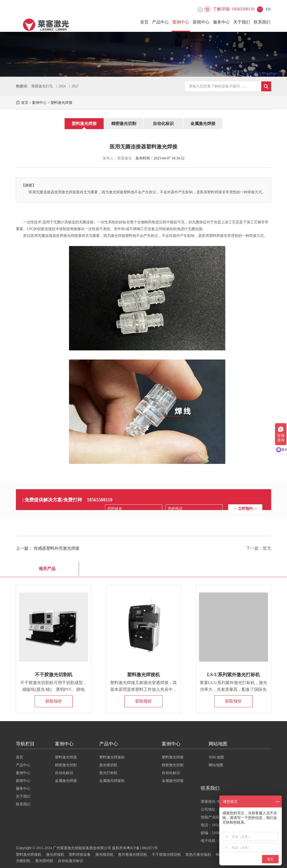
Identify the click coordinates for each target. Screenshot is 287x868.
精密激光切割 (124, 124)
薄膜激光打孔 (42, 86)
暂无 (267, 548)
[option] (144, 54)
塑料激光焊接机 (144, 675)
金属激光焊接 (203, 124)
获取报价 (54, 701)
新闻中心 (201, 22)
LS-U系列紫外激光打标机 (233, 675)
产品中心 (160, 22)
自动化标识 (163, 124)
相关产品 (47, 569)
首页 (144, 22)
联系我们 (262, 22)
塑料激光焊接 (61, 103)
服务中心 (221, 22)
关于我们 (242, 22)
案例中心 (181, 22)
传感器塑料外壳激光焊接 (57, 548)
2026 (62, 86)
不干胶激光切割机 (54, 675)
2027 (75, 86)
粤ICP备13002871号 (142, 848)
